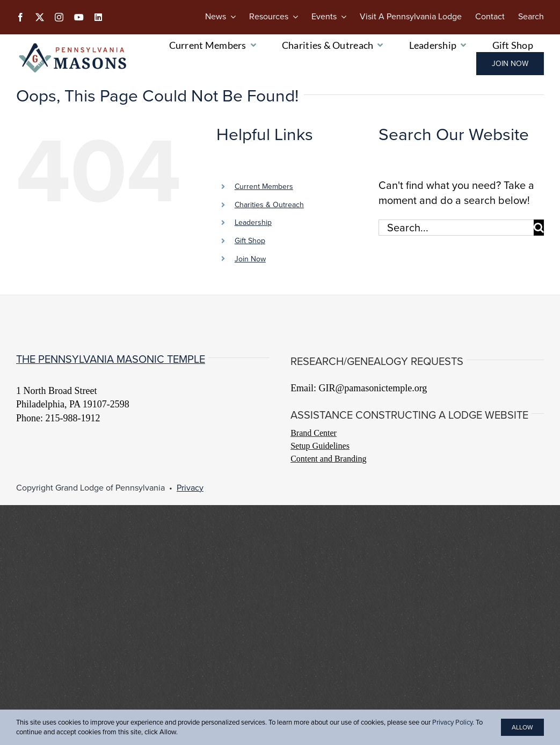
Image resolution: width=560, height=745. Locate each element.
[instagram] (59, 17)
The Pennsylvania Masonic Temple (111, 359)
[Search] (531, 17)
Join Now (250, 259)
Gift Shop (250, 241)
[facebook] (20, 17)
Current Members (264, 187)
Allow (522, 727)
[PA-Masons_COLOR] (74, 46)
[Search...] (456, 228)
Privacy (190, 488)
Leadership (253, 222)
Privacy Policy (452, 722)
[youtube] (79, 17)
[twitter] (40, 17)
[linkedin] (98, 17)
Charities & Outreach (269, 205)
